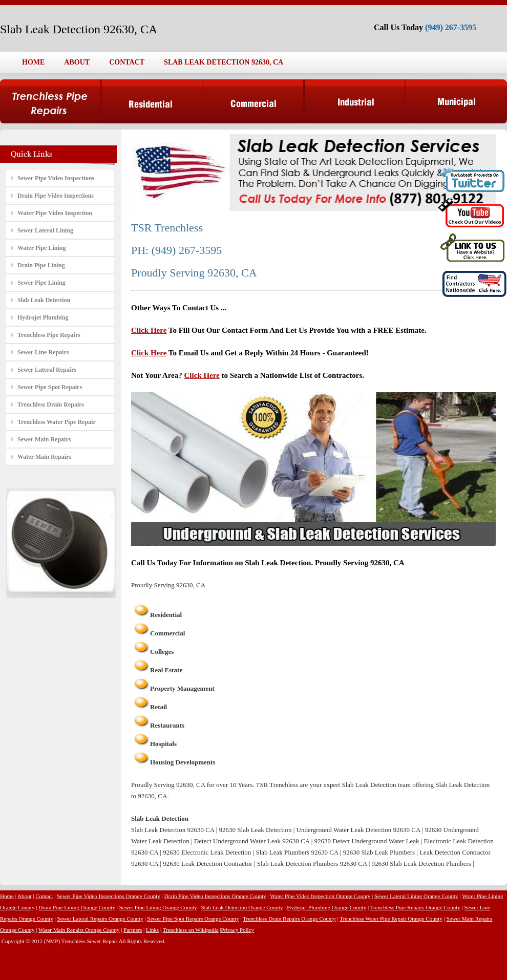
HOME (33, 62)
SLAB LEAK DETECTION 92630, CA (224, 62)
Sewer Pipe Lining (41, 283)
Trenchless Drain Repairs (51, 404)
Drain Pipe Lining (41, 265)
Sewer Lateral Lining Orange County (416, 896)
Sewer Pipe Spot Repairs (50, 387)
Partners (133, 930)
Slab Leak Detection (44, 300)
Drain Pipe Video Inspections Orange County (215, 896)
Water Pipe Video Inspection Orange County (320, 896)
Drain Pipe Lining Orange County (77, 907)
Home (7, 896)
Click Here (149, 330)
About (25, 896)
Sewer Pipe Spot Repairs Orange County (193, 919)
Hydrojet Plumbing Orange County (326, 907)
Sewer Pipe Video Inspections (56, 178)
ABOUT (77, 62)
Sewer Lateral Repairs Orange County (100, 919)
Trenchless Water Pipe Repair (57, 422)
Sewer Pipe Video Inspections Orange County (109, 896)
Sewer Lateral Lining (45, 230)
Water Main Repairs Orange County (79, 930)
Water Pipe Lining (41, 248)
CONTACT (127, 62)
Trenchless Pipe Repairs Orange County (415, 907)
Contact (44, 896)
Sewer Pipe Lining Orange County (158, 907)
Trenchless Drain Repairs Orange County (289, 919)
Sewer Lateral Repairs (47, 370)
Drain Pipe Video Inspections (56, 196)
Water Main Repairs (44, 457)
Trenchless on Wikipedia (191, 930)
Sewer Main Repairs (44, 439)
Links (152, 930)
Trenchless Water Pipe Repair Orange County (391, 919)
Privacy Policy (238, 930)
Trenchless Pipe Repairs (49, 335)
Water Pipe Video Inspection (55, 213)
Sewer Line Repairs (43, 352)
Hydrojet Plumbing (43, 317)
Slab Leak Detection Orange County (242, 907)
